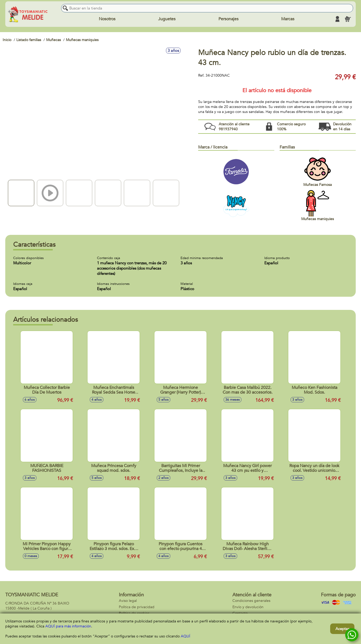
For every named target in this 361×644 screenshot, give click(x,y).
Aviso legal (128, 601)
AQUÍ (186, 636)
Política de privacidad (137, 607)
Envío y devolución (248, 607)
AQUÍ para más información (68, 626)
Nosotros (107, 19)
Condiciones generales (251, 601)
